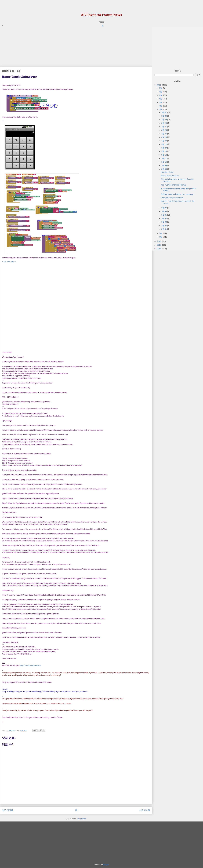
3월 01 (164, 229)
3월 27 (164, 127)
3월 (161, 109)
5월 (161, 102)
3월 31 (164, 112)
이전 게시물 (145, 810)
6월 (161, 99)
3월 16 (164, 162)
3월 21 (164, 144)
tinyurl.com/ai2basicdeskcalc (31, 666)
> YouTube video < (9, 262)
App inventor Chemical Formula (174, 185)
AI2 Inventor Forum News (102, 15)
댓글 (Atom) (82, 819)
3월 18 (164, 155)
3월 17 (164, 158)
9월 (161, 88)
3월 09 (164, 165)
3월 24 (164, 134)
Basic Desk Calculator (170, 176)
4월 (161, 106)
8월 (161, 92)
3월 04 (164, 218)
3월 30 (164, 116)
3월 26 (164, 130)
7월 (161, 95)
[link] (9, 659)
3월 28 (164, 123)
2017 (159, 85)
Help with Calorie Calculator (172, 198)
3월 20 (164, 148)
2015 (159, 245)
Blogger (106, 865)
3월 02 (164, 226)
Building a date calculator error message (177, 194)
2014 (159, 249)
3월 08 (164, 169)
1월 (161, 237)
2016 (159, 241)
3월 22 (164, 141)
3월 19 (164, 151)
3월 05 (164, 215)
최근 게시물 (8, 810)
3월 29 (164, 120)
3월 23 (164, 137)
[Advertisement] (76, 45)
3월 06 (164, 211)
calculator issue (167, 172)
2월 (161, 233)
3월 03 (164, 222)
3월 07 (164, 208)
